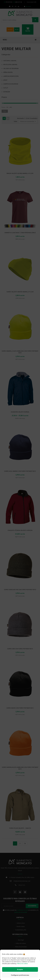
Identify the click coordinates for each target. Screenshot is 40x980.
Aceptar (20, 969)
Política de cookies (22, 964)
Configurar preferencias (20, 975)
